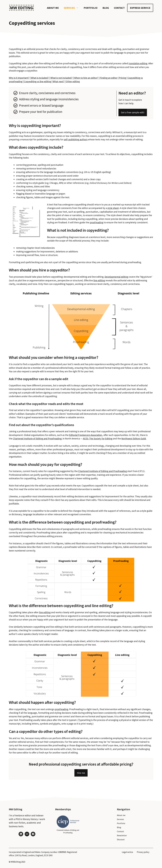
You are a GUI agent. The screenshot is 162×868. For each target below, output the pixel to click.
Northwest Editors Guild (134, 439)
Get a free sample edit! (133, 112)
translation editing (138, 63)
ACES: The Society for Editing (98, 439)
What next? (59, 81)
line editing (99, 280)
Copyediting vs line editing (38, 81)
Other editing (73, 81)
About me (53, 8)
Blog (106, 8)
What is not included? (62, 78)
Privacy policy (143, 852)
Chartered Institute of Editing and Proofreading (37, 439)
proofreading (97, 222)
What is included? (40, 78)
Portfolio (91, 8)
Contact (119, 8)
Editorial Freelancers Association (86, 435)
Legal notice (127, 852)
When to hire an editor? (86, 78)
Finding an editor (109, 78)
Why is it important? (19, 78)
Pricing (123, 78)
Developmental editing (116, 277)
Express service (140, 8)
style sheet (113, 208)
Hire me (81, 773)
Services (72, 8)
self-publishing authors (76, 139)
